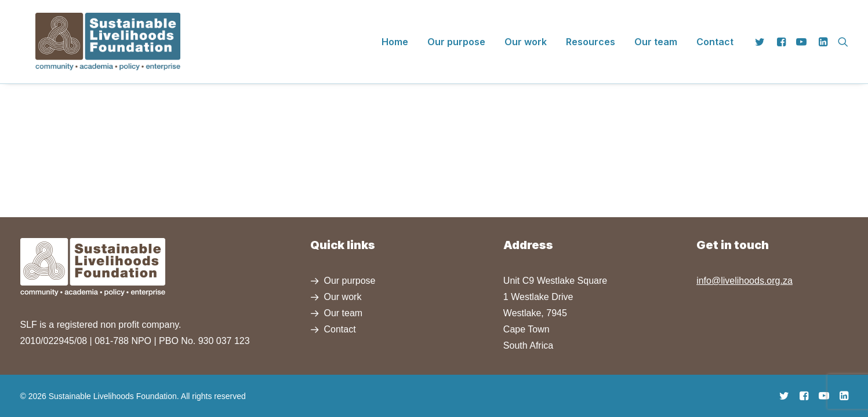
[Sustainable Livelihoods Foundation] (93, 34)
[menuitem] (395, 34)
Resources (591, 34)
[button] (762, 34)
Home (395, 34)
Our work (526, 34)
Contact (715, 34)
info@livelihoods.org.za (744, 281)
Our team (656, 34)
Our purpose (456, 34)
